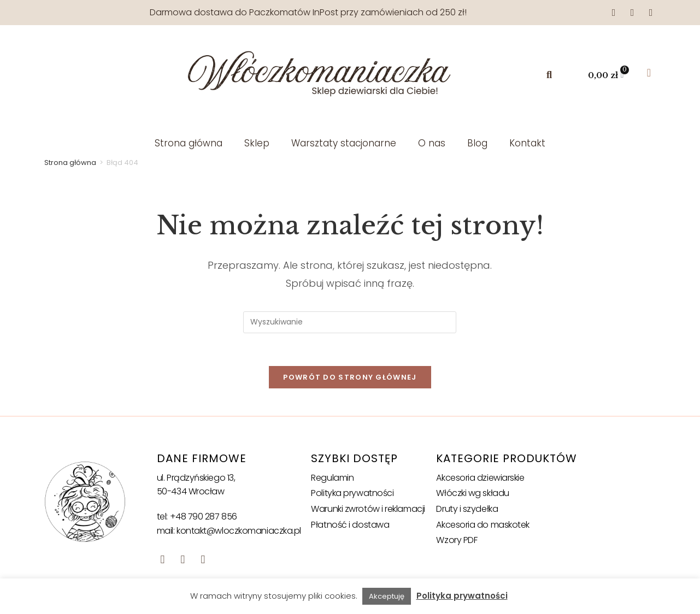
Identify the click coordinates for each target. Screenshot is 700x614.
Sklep (257, 143)
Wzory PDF (457, 540)
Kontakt (527, 143)
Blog (477, 143)
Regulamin (332, 478)
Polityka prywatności (352, 494)
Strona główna (189, 143)
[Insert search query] (350, 322)
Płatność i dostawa (350, 525)
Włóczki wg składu (472, 494)
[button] (549, 75)
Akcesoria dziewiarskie (480, 478)
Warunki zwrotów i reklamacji (368, 509)
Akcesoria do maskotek (483, 525)
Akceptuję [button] (387, 596)
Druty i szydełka (467, 509)
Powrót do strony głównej (350, 377)
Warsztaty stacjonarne (344, 143)
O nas (432, 143)
